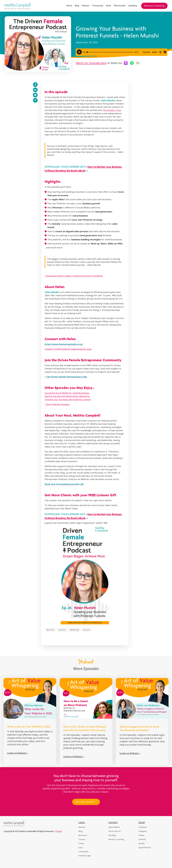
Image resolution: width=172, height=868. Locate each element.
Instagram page (84, 349)
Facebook (143, 827)
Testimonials (120, 6)
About (69, 6)
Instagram (143, 831)
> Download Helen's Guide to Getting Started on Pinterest (74, 276)
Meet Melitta (114, 827)
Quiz (81, 847)
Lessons (62, 630)
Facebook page (68, 349)
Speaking (133, 6)
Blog (77, 6)
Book (109, 6)
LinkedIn (142, 839)
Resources (83, 835)
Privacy (59, 831)
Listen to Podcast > (17, 753)
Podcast (86, 6)
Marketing (74, 630)
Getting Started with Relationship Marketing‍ (67, 396)
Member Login (85, 856)
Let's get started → (86, 802)
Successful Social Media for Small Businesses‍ (67, 393)
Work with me (115, 831)
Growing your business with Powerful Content (68, 399)
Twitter (142, 835)
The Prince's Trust (112, 110)
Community (98, 6)
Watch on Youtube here (91, 63)
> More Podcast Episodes (57, 404)
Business (51, 630)
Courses (82, 839)
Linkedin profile (52, 349)
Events (81, 843)
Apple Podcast (145, 847)
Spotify (142, 843)
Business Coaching (154, 6)
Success (87, 630)
